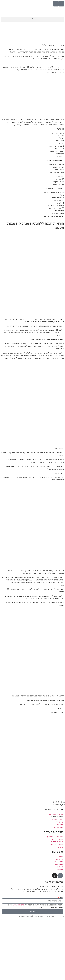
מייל (61, 898)
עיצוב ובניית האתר (57, 916)
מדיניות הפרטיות (18, 905)
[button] (32, 19)
